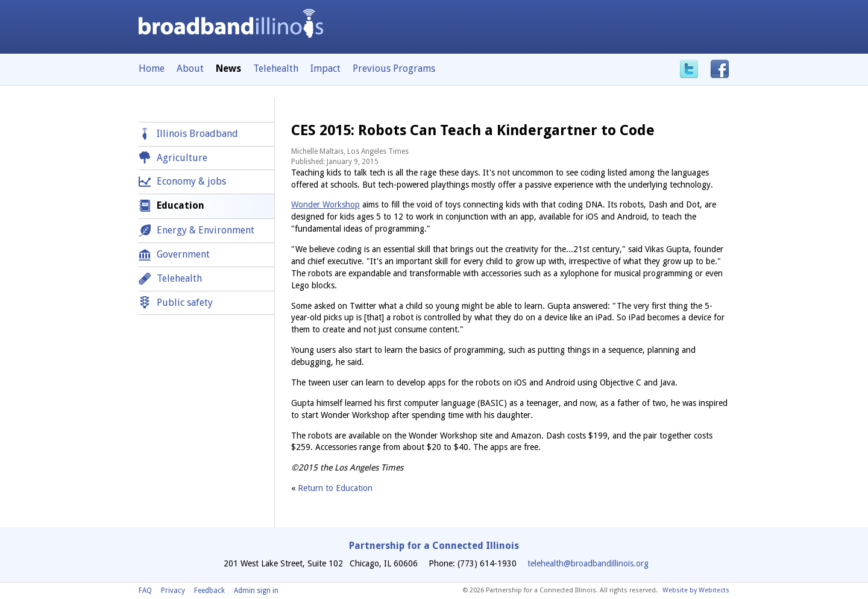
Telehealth (276, 68)
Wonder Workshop (325, 204)
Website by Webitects (696, 590)
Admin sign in (256, 591)
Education (181, 205)
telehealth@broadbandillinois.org (588, 563)
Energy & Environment (206, 230)
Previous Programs (394, 68)
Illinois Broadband (197, 134)
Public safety (185, 303)
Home (152, 68)
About (190, 68)
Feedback (209, 591)
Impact (325, 68)
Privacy (173, 591)
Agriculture (182, 158)
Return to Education (335, 488)
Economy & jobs (191, 181)
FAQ (145, 591)
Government (183, 254)
